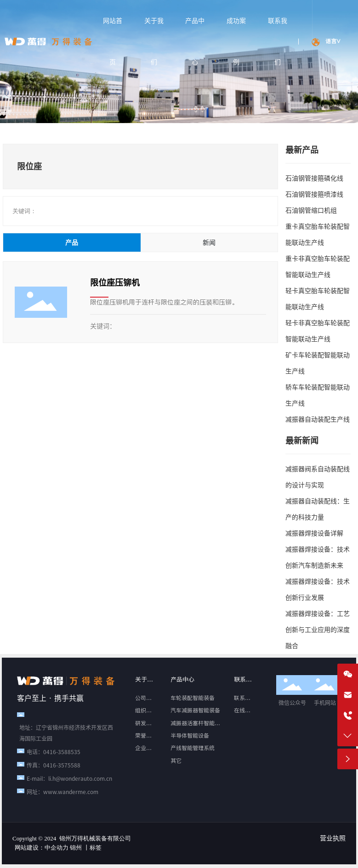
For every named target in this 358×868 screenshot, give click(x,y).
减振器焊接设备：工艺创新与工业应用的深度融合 (318, 630)
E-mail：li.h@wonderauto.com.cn (69, 778)
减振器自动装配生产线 (318, 419)
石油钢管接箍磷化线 (314, 178)
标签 (96, 848)
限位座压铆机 (115, 282)
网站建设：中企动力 (42, 848)
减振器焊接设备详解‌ (314, 533)
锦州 (76, 848)
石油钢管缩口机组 (311, 210)
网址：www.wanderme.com (63, 792)
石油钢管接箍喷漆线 (314, 194)
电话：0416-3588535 (54, 752)
